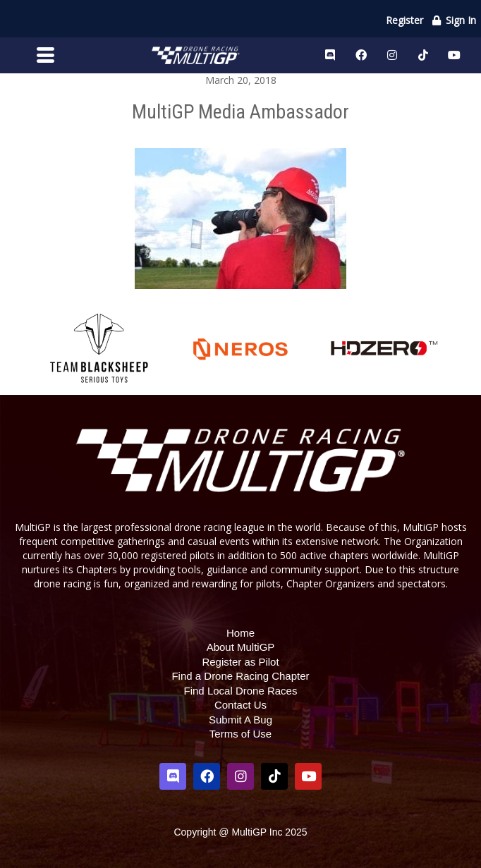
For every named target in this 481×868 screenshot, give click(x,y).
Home (240, 633)
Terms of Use (240, 734)
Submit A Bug (240, 720)
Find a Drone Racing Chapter (240, 676)
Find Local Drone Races (241, 691)
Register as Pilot (240, 662)
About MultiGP (241, 647)
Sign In (454, 20)
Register (404, 20)
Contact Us (240, 705)
